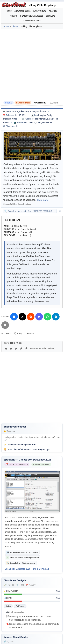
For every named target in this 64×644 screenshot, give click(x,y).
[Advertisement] (32, 64)
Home (9, 11)
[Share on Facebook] (14, 317)
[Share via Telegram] (56, 317)
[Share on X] (22, 317)
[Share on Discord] (39, 317)
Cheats (14, 16)
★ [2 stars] (11, 348)
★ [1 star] (6, 348)
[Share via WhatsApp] (47, 317)
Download (51, 16)
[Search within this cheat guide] (31, 211)
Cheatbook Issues (22, 11)
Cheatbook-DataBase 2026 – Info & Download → (28, 569)
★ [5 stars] (26, 348)
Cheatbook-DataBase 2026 (31, 16)
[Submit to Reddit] (31, 317)
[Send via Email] (5, 325)
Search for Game (33, 21)
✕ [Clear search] (60, 211)
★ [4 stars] (21, 348)
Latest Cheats (40, 11)
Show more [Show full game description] (42, 200)
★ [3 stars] (16, 348)
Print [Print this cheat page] (30, 333)
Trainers (53, 11)
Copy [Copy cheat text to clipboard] (18, 333)
